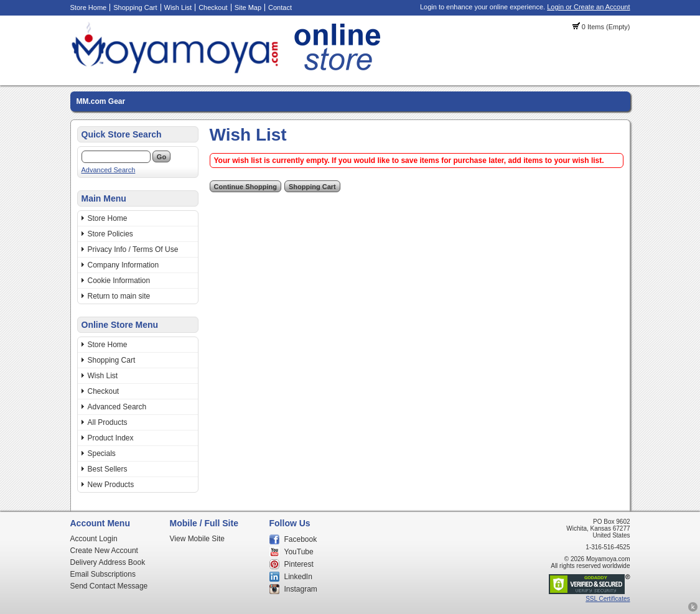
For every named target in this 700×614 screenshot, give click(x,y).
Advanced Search (109, 170)
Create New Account (104, 551)
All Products (108, 422)
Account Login (94, 539)
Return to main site (119, 296)
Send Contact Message (109, 586)
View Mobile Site (198, 539)
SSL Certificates (608, 599)
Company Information (124, 265)
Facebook (301, 539)
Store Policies (110, 234)
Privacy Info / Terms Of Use (133, 249)
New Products (111, 485)
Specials (102, 454)
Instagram (301, 589)
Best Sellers (108, 469)
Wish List (178, 7)
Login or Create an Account (588, 7)
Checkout (213, 7)
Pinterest (299, 564)
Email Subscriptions (103, 574)
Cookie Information (119, 281)
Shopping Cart (135, 7)
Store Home (89, 7)
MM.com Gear (101, 101)
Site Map (248, 7)
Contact (280, 7)
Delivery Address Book (108, 562)
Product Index (111, 438)
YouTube (299, 552)
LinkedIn (298, 577)
